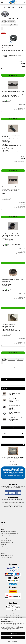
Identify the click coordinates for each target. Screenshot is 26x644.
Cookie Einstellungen (7, 558)
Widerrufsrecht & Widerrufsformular (10, 534)
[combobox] (11, 22)
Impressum (5, 525)
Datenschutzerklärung (6, 631)
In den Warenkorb (13, 75)
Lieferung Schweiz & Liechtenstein (10, 538)
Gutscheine (5, 551)
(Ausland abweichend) (16, 100)
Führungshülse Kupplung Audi (9, 324)
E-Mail (15, 471)
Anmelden (13, 437)
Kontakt (4, 527)
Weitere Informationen (13, 641)
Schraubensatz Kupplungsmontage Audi (11, 187)
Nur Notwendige (13, 638)
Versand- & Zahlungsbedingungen (10, 536)
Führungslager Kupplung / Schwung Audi (11, 233)
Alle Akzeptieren (13, 634)
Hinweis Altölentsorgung (8, 542)
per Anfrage (9, 471)
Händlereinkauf (6, 549)
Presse (4, 553)
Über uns (4, 545)
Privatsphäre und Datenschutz (9, 531)
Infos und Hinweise (7, 540)
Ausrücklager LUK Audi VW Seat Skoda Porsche (12, 279)
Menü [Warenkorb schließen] (2, 2)
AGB (3, 529)
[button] (2, 22)
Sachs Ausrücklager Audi (7, 45)
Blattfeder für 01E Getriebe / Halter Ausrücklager (13, 92)
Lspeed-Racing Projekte (8, 556)
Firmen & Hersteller (7, 547)
